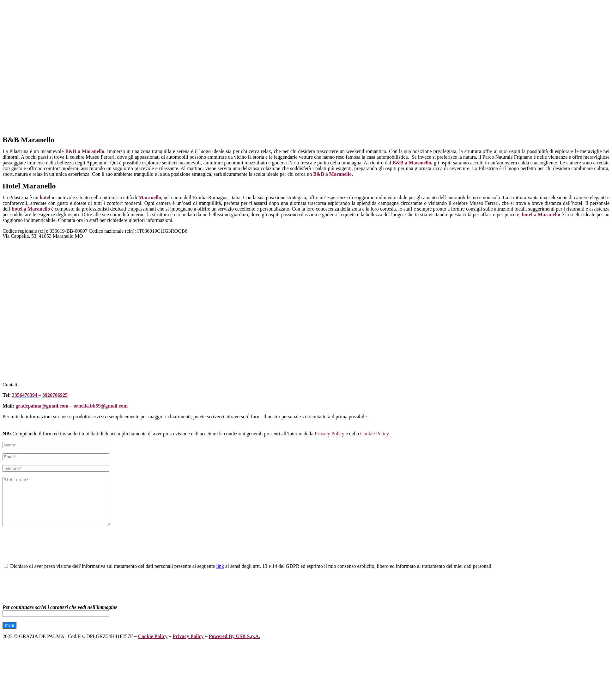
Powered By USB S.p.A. (234, 646)
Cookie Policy (374, 434)
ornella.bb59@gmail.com (101, 406)
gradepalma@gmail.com (42, 406)
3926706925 (55, 395)
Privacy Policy (330, 434)
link (220, 576)
